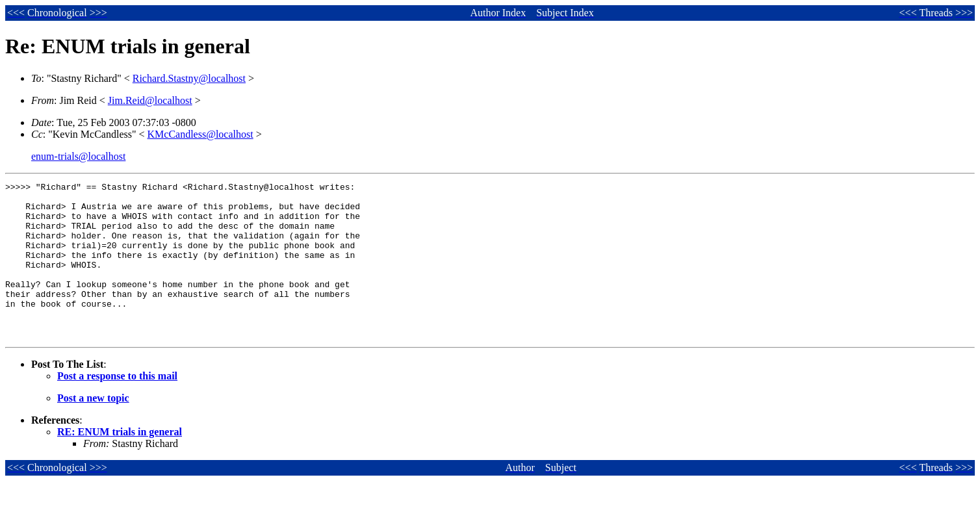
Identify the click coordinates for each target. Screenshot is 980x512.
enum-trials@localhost (78, 156)
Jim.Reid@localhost (150, 100)
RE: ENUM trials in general (120, 463)
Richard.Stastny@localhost (189, 78)
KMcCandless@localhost (200, 134)
